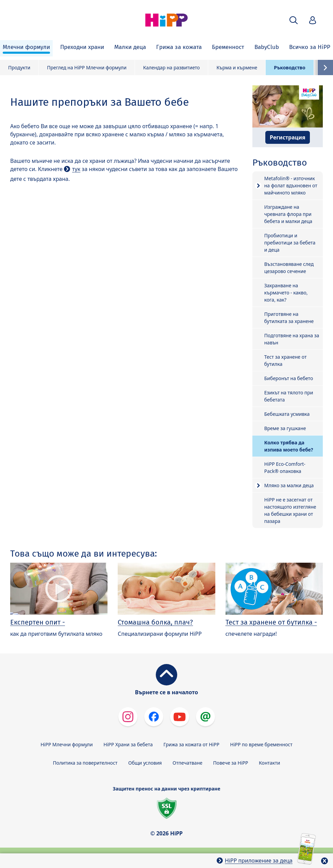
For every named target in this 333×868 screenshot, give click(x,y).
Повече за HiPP (231, 763)
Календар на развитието (172, 67)
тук (76, 169)
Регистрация (288, 137)
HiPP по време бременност (261, 744)
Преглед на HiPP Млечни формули (87, 67)
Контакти (269, 763)
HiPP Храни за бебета (128, 744)
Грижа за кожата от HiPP (192, 744)
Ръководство (289, 67)
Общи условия (145, 763)
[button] (294, 20)
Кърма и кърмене (237, 67)
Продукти (19, 67)
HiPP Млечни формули (66, 744)
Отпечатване (187, 763)
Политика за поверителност (85, 763)
